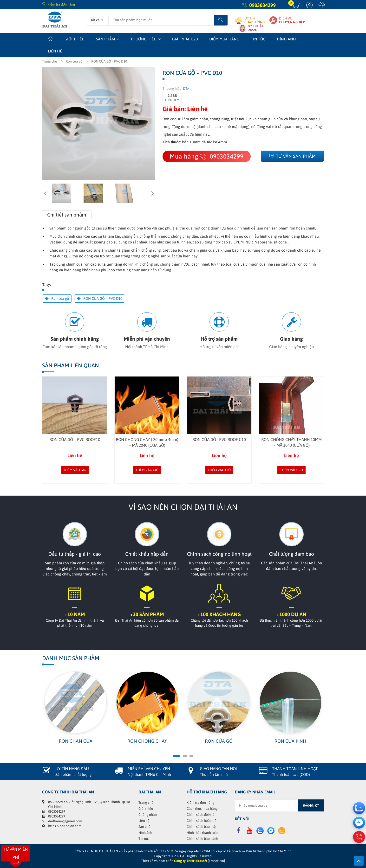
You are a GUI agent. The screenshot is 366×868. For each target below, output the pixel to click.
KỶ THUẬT (256, 28)
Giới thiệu (75, 39)
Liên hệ (55, 51)
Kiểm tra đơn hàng (61, 4)
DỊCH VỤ (292, 20)
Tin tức (258, 39)
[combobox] (98, 19)
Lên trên (359, 861)
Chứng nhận (148, 815)
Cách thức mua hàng (202, 809)
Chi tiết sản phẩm (67, 215)
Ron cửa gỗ (74, 61)
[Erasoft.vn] (216, 861)
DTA (186, 89)
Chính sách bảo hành (202, 839)
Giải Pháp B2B (185, 39)
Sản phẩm (105, 39)
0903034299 (262, 5)
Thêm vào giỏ (75, 470)
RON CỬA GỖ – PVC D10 (100, 299)
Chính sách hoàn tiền (203, 821)
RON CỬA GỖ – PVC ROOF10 (75, 440)
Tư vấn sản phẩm (292, 156)
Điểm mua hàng (224, 39)
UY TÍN (255, 20)
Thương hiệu (144, 39)
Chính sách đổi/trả (201, 815)
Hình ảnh (286, 39)
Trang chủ (50, 61)
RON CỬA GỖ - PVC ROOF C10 (219, 440)
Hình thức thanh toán (203, 833)
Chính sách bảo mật (202, 827)
